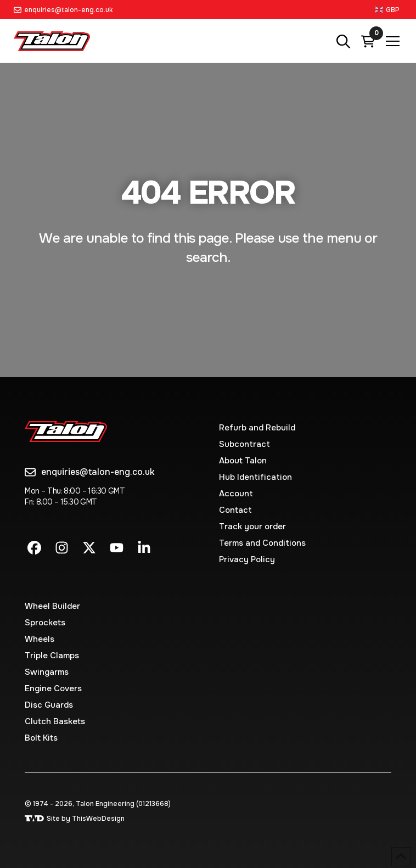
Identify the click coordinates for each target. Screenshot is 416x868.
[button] (389, 10)
